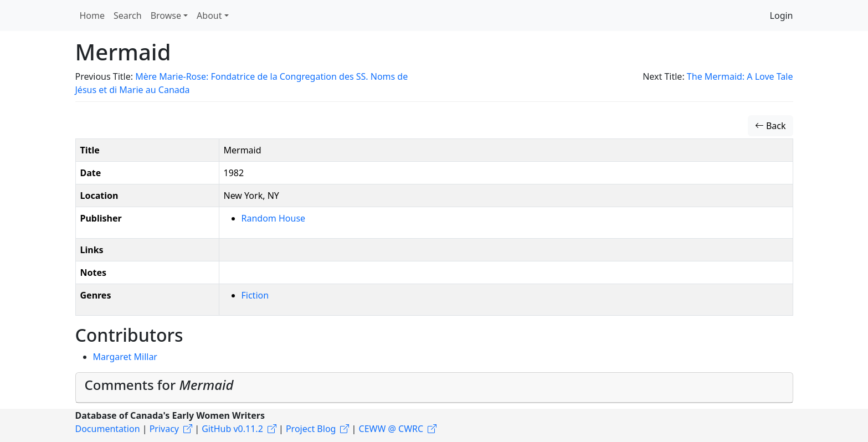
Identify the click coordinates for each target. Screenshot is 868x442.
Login (782, 16)
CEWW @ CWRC (391, 429)
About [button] (209, 16)
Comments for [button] (159, 385)
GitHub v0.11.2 (232, 429)
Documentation (108, 429)
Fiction (255, 295)
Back (771, 126)
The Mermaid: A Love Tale (740, 76)
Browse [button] (166, 16)
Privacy (164, 429)
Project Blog (311, 429)
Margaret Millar (125, 357)
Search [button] (128, 16)
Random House (274, 218)
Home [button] (93, 16)
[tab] (434, 388)
